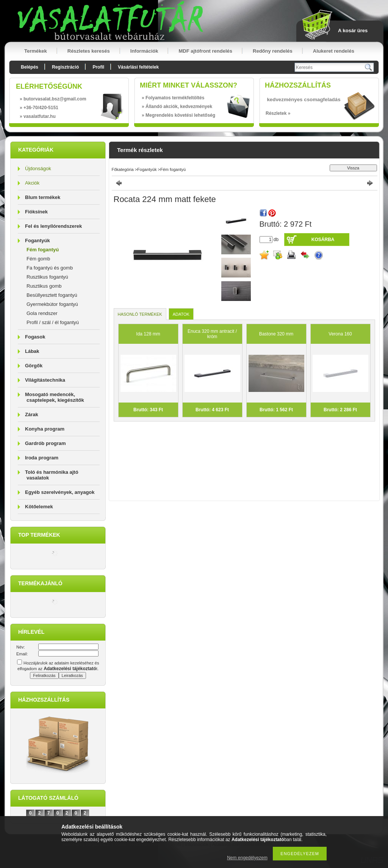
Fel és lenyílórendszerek (53, 226)
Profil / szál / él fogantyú (53, 322)
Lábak (32, 351)
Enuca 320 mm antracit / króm (212, 334)
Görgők (34, 366)
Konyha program (45, 429)
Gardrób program (45, 443)
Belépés (30, 67)
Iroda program (42, 458)
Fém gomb (38, 259)
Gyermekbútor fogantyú (52, 304)
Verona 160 (340, 334)
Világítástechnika (45, 380)
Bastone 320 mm (276, 334)
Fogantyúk (38, 241)
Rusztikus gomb (44, 286)
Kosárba (323, 240)
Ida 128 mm (148, 334)
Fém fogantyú (43, 250)
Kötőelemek (39, 507)
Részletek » (278, 113)
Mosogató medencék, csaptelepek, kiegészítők (55, 397)
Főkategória (123, 169)
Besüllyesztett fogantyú (52, 295)
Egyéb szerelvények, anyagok (60, 492)
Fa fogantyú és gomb (50, 268)
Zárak (32, 414)
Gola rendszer (42, 313)
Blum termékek (43, 197)
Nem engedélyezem (247, 858)
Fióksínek (36, 212)
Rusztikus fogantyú (47, 277)
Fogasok (35, 337)
